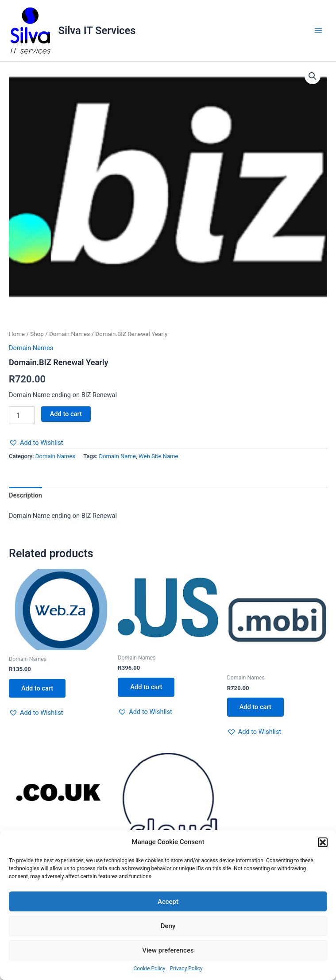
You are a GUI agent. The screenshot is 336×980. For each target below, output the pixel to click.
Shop (37, 334)
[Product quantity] (22, 415)
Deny (168, 926)
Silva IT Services (97, 31)
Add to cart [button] (37, 688)
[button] (323, 842)
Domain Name (117, 456)
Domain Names (70, 334)
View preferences (168, 950)
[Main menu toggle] (318, 31)
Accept (168, 902)
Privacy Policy (186, 968)
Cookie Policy (150, 968)
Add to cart (66, 414)
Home (17, 334)
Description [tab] (25, 495)
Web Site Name (158, 456)
